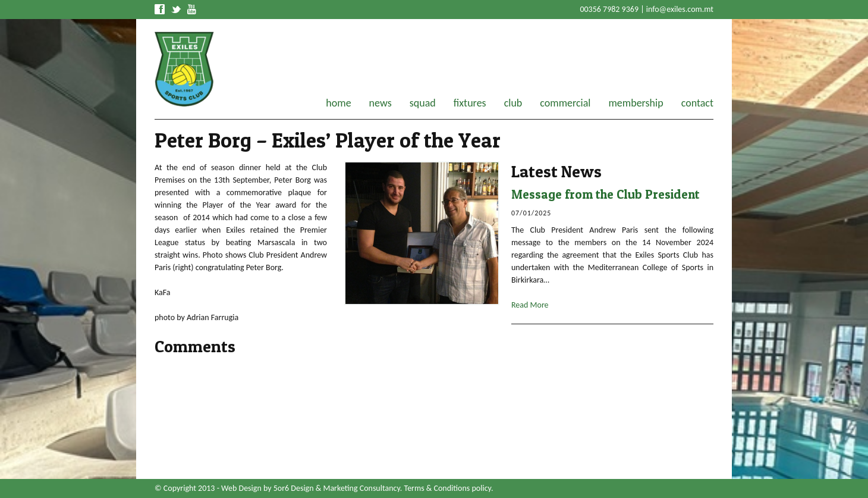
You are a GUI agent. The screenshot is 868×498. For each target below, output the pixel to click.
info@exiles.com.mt (680, 9)
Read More (530, 305)
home (338, 103)
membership (636, 103)
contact (697, 103)
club (513, 103)
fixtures (470, 103)
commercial (565, 103)
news (380, 103)
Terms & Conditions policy (448, 488)
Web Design (241, 488)
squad (423, 103)
